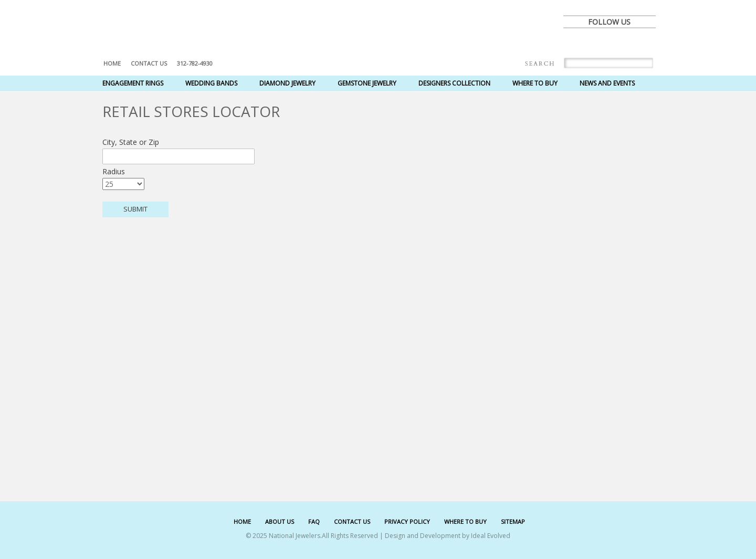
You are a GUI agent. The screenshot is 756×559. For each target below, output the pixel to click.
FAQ (314, 521)
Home (112, 63)
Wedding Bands (211, 83)
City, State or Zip (131, 142)
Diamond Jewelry (287, 83)
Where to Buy (535, 83)
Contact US (149, 63)
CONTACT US (352, 521)
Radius (114, 171)
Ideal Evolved (491, 536)
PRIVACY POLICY (407, 521)
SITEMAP (513, 521)
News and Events (607, 83)
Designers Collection (454, 83)
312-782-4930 (195, 63)
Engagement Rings (133, 83)
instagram (644, 43)
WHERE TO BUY (465, 521)
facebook (575, 43)
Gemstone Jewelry (367, 83)
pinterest (621, 43)
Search (540, 64)
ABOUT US (280, 521)
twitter (598, 43)
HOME (242, 521)
